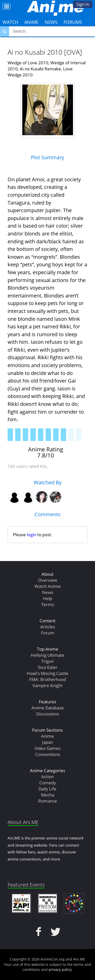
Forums (73, 22)
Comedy (48, 783)
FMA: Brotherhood (48, 679)
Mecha (48, 795)
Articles (48, 627)
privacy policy (60, 969)
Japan (48, 742)
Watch (10, 22)
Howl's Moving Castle (48, 673)
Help (48, 598)
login (32, 535)
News (51, 22)
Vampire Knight (48, 685)
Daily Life (48, 789)
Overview (48, 580)
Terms (48, 604)
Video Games (48, 748)
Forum (48, 633)
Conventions (48, 754)
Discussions (48, 714)
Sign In (83, 4)
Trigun (48, 661)
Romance (48, 801)
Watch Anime (48, 586)
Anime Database (48, 708)
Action (48, 777)
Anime (31, 22)
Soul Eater (48, 667)
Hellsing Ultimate (48, 655)
